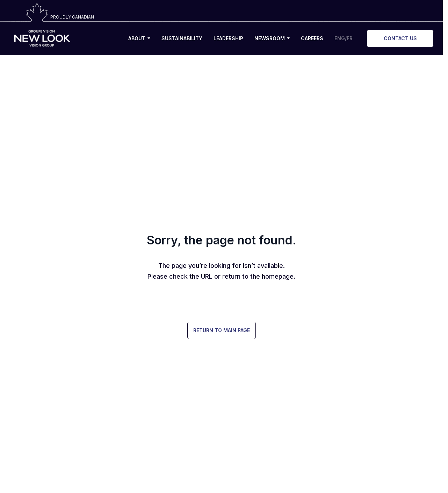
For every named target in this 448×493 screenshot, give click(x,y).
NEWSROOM (272, 38)
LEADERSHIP (228, 38)
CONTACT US (400, 38)
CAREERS (312, 38)
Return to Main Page (222, 330)
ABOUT (139, 38)
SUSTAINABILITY (182, 38)
